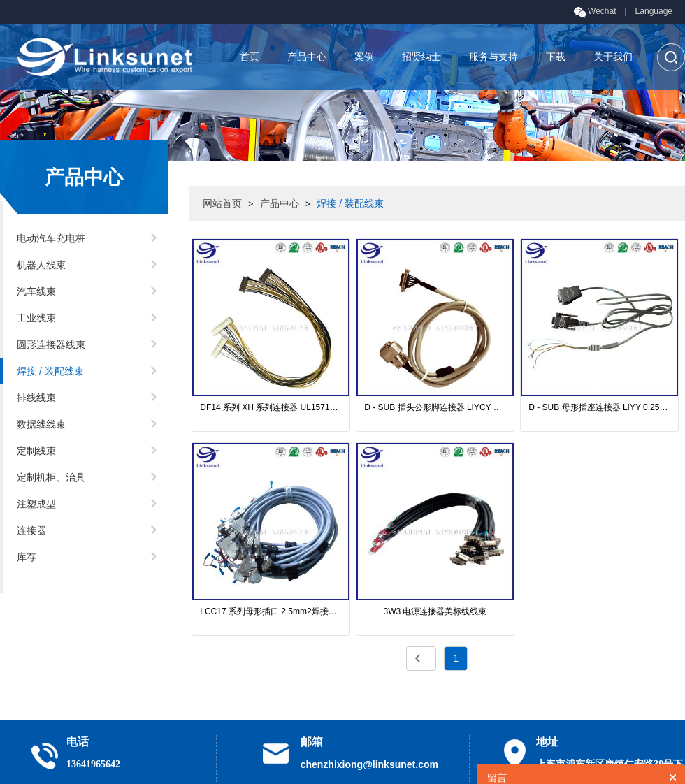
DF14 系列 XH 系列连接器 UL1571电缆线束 (271, 407)
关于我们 (613, 57)
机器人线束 (41, 265)
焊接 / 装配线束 (50, 371)
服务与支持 (493, 57)
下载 (556, 57)
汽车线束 (36, 291)
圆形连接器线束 (51, 344)
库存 (27, 557)
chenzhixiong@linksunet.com (369, 764)
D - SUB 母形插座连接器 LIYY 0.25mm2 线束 (599, 407)
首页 (250, 57)
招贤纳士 (421, 57)
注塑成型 (36, 504)
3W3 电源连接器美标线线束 (435, 611)
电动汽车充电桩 (51, 238)
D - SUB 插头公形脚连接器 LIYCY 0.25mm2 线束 (435, 407)
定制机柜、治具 (51, 477)
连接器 (31, 530)
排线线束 (36, 398)
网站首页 (222, 203)
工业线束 (36, 318)
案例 (364, 57)
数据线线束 (41, 424)
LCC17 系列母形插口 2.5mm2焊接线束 (271, 611)
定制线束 (36, 451)
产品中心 (307, 57)
